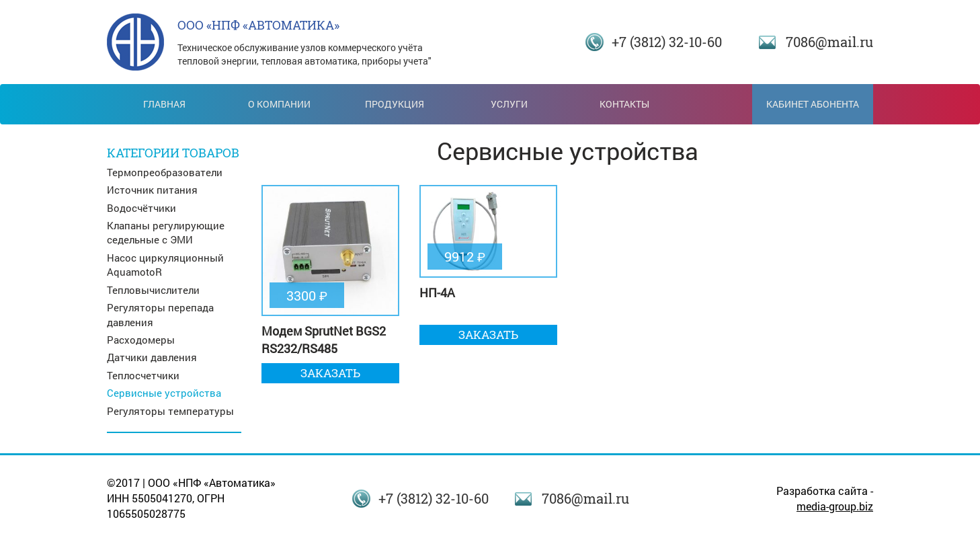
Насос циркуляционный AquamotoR (165, 265)
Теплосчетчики (143, 375)
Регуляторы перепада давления (160, 314)
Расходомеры (141, 340)
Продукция (395, 104)
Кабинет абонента (813, 104)
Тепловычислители (153, 290)
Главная (164, 104)
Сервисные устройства (164, 393)
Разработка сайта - (825, 498)
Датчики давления (152, 357)
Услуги (509, 104)
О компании (279, 104)
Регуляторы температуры (170, 411)
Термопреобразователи (165, 172)
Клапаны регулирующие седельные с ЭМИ (166, 232)
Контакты (624, 104)
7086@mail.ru (829, 42)
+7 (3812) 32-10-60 (667, 42)
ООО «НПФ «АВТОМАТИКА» (258, 25)
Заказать (330, 373)
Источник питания (152, 190)
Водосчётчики (141, 208)
